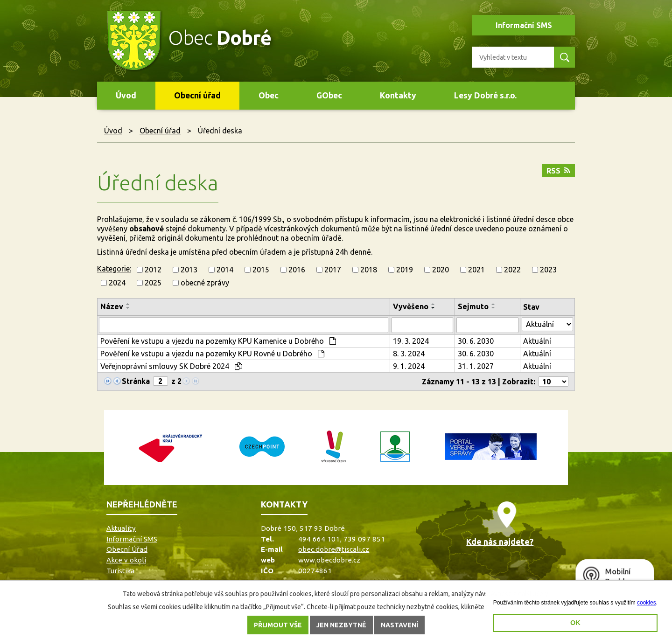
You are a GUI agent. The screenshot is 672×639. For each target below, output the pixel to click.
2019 (405, 270)
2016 (297, 270)
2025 (153, 283)
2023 (548, 270)
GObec (329, 95)
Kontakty (398, 95)
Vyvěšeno (411, 306)
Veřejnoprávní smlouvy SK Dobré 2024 (171, 366)
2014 (225, 270)
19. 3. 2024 (411, 341)
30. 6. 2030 (476, 341)
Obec (269, 95)
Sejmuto (473, 306)
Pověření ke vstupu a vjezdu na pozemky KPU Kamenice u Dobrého (218, 341)
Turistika (120, 571)
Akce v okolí (126, 560)
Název (112, 306)
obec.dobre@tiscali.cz (334, 549)
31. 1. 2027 (476, 366)
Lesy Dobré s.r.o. (485, 95)
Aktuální (537, 341)
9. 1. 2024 (409, 366)
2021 (476, 270)
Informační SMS (524, 25)
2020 (441, 270)
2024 (117, 283)
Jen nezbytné (341, 625)
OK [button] (575, 623)
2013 (189, 270)
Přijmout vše (278, 625)
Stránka (136, 381)
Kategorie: (114, 269)
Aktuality (121, 528)
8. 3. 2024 (409, 354)
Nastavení (399, 625)
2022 (512, 270)
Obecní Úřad (127, 549)
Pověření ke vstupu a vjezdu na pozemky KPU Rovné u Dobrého (212, 354)
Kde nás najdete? (500, 542)
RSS (558, 171)
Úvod (126, 95)
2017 (333, 270)
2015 (261, 270)
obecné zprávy (205, 283)
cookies (647, 603)
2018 (369, 270)
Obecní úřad (197, 95)
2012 (153, 270)
